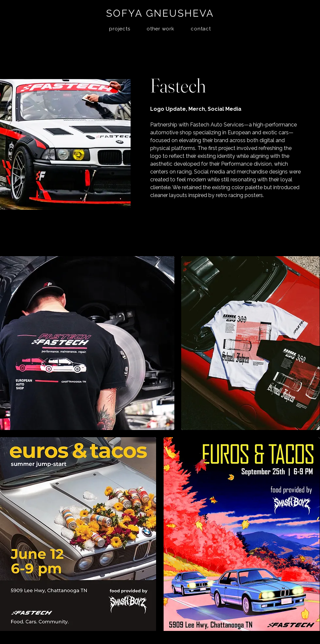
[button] (120, 29)
